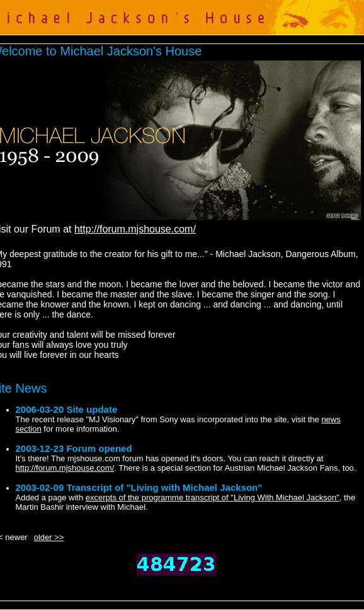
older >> (49, 537)
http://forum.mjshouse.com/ (135, 229)
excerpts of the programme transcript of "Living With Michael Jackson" (213, 498)
